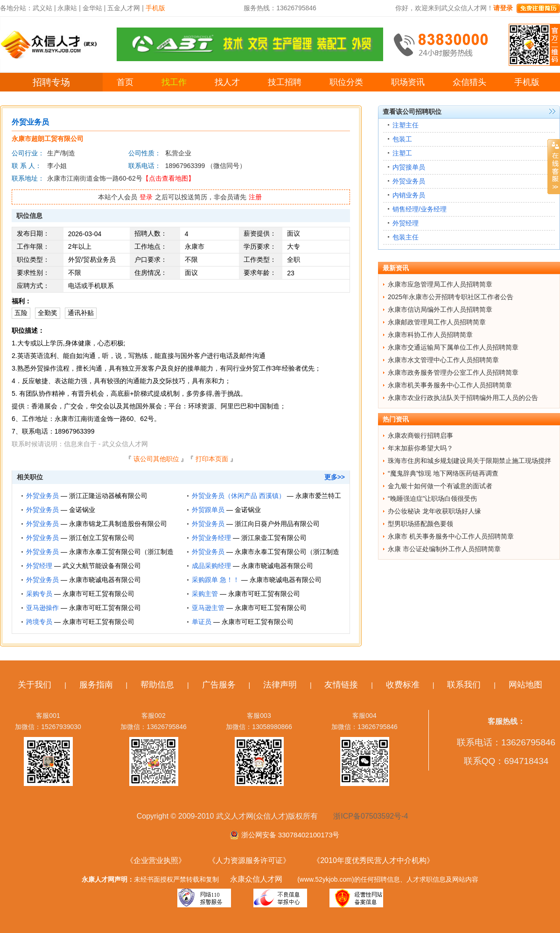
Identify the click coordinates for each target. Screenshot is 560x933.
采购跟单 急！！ (216, 580)
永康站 (67, 8)
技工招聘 (285, 82)
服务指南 (96, 685)
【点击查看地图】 (168, 178)
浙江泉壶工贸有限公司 (274, 538)
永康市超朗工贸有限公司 (48, 139)
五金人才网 (124, 8)
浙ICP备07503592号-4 (371, 816)
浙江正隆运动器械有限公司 (108, 496)
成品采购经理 (211, 566)
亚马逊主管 (208, 608)
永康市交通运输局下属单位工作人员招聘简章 (453, 347)
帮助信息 (157, 685)
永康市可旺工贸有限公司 (98, 594)
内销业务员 (409, 195)
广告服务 (219, 685)
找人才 (227, 82)
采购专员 (39, 594)
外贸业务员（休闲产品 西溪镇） (238, 496)
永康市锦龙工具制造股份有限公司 (118, 524)
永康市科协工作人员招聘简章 (430, 335)
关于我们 (35, 685)
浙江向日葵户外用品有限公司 (277, 524)
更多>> (335, 477)
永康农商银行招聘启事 (420, 435)
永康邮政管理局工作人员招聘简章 (437, 322)
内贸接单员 (409, 167)
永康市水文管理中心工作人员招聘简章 (443, 360)
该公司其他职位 (156, 459)
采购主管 (205, 594)
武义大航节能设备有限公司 (102, 566)
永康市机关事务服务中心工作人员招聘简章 (450, 385)
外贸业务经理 (211, 538)
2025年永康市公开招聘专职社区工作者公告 (451, 297)
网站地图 (525, 685)
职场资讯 (408, 82)
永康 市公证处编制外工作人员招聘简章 (444, 549)
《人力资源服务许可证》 (249, 860)
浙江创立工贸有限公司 (102, 538)
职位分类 (346, 82)
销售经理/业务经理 (420, 209)
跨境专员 (39, 622)
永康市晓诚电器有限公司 (277, 566)
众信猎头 (469, 82)
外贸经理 (39, 566)
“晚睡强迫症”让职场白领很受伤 (432, 498)
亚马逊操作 (42, 608)
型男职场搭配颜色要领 (420, 524)
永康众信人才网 (256, 879)
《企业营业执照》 (156, 860)
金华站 (92, 8)
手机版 (527, 82)
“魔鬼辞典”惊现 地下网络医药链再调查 (443, 473)
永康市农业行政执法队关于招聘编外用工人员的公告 (463, 398)
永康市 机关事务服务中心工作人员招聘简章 (451, 536)
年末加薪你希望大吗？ (420, 448)
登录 (146, 197)
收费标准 (403, 685)
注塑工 (402, 153)
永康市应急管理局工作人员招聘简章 (440, 284)
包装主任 (406, 237)
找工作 (174, 82)
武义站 (42, 8)
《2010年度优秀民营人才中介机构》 (373, 860)
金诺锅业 (82, 510)
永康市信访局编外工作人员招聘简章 (440, 309)
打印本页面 (212, 459)
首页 (125, 82)
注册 (255, 197)
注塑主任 (406, 125)
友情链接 (341, 685)
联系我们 (464, 685)
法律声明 (280, 685)
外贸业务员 (42, 496)
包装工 (402, 139)
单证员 (202, 622)
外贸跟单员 (208, 510)
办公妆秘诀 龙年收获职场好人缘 (434, 511)
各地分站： (16, 8)
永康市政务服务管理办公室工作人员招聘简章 (453, 372)
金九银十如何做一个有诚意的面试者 (440, 486)
